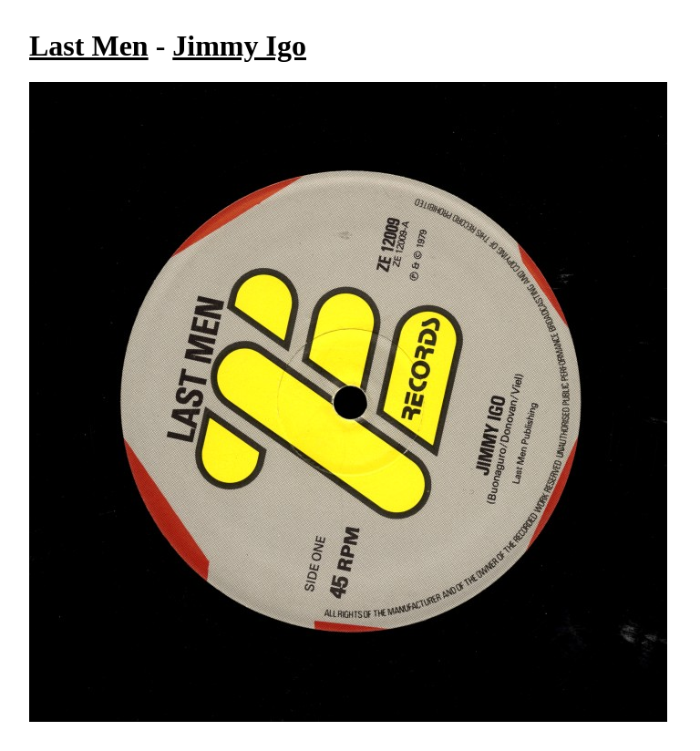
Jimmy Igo (239, 46)
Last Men (89, 46)
